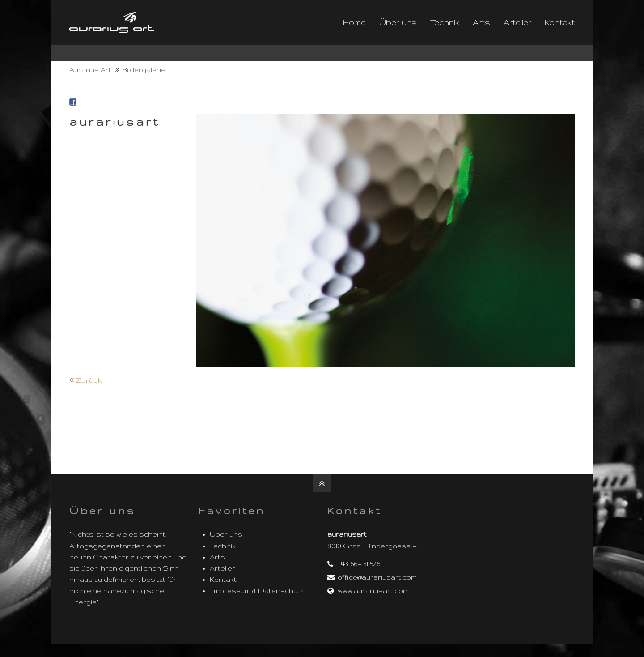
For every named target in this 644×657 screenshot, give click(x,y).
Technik (223, 546)
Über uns (226, 534)
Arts (217, 557)
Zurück (89, 380)
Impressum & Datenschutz (257, 591)
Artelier (222, 568)
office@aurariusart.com (377, 577)
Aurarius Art (90, 70)
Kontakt (223, 580)
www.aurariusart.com (373, 591)
